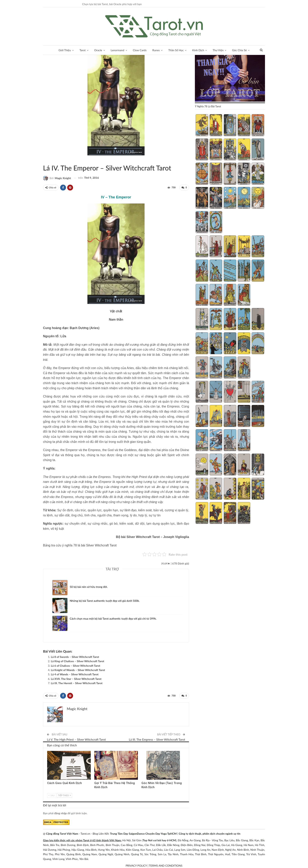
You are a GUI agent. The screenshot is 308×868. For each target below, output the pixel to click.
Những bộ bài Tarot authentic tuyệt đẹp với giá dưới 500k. (105, 601)
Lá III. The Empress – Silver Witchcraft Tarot (157, 739)
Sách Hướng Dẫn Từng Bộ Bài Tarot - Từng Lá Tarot (44, 160)
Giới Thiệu (65, 50)
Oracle (98, 50)
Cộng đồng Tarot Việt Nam (62, 834)
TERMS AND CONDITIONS (166, 866)
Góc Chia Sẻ (239, 50)
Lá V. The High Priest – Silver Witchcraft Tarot (76, 739)
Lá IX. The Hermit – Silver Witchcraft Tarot (77, 683)
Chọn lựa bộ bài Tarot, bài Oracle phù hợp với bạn (112, 4)
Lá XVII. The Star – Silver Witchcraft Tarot (76, 679)
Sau (52, 795)
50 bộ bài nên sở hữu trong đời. (89, 587)
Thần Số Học (176, 50)
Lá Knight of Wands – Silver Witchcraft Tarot (78, 670)
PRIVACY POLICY (136, 866)
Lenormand (117, 50)
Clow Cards (140, 50)
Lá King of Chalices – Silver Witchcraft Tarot (78, 661)
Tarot (83, 50)
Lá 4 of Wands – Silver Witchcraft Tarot (75, 674)
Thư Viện (218, 50)
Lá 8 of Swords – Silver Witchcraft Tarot (75, 657)
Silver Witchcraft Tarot (48, 160)
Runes (156, 50)
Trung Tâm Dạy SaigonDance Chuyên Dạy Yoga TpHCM (143, 834)
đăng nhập (60, 813)
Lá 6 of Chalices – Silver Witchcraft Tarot (76, 666)
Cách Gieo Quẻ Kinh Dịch (65, 783)
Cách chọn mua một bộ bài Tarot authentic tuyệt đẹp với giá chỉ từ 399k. (113, 619)
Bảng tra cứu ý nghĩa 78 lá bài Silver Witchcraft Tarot (80, 545)
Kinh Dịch (198, 50)
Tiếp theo (64, 795)
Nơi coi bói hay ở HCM (162, 840)
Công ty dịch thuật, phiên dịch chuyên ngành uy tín (210, 834)
